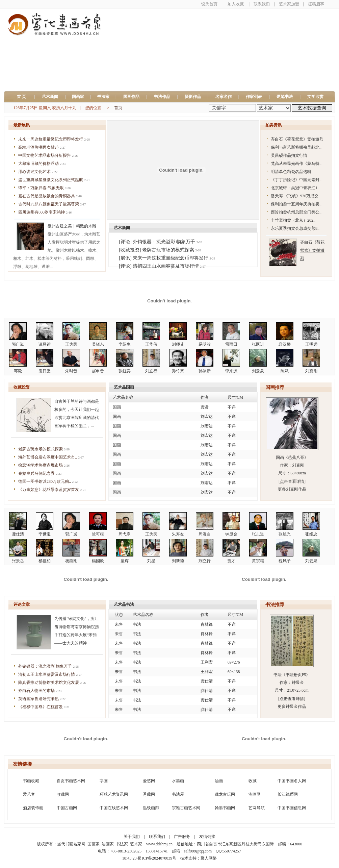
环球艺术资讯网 (114, 794)
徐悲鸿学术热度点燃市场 (41, 465)
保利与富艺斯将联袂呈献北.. (296, 147)
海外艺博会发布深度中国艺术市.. (48, 457)
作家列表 (254, 97)
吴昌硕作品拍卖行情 (289, 155)
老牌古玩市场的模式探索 (41, 449)
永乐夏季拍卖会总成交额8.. (295, 228)
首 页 (23, 97)
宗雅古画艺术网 (186, 808)
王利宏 (207, 662)
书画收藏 (31, 781)
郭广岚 (18, 344)
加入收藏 (236, 4)
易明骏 (205, 344)
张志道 (258, 534)
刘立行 (151, 371)
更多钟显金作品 (292, 706)
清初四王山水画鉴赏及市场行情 (47, 674)
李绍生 (125, 344)
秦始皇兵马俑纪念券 (36, 473)
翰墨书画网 (225, 808)
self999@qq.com (198, 851)
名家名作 (224, 97)
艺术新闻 (50, 97)
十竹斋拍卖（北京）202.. (293, 220)
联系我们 (262, 4)
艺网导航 (257, 808)
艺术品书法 (124, 604)
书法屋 (178, 794)
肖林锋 (207, 624)
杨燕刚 (71, 561)
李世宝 (45, 534)
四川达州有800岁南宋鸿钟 (42, 212)
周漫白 (205, 534)
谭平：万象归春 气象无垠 (41, 188)
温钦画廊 (151, 808)
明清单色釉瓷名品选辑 (291, 172)
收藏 (253, 781)
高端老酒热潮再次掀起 (38, 147)
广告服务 (182, 837)
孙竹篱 (178, 371)
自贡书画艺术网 (71, 781)
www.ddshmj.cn (159, 844)
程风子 (285, 561)
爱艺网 (149, 781)
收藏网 (63, 794)
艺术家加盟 (289, 4)
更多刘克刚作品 (292, 489)
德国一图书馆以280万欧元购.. (45, 481)
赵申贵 (98, 371)
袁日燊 (45, 371)
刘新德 (178, 561)
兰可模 (98, 534)
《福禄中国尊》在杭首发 (41, 707)
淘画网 (255, 794)
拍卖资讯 (273, 125)
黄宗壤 (258, 561)
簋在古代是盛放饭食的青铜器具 (47, 196)
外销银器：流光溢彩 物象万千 (45, 666)
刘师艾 (178, 344)
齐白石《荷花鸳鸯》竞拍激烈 (297, 139)
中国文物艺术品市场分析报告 (45, 155)
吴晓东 (98, 344)
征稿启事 (316, 4)
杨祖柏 (45, 561)
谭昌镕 (45, 344)
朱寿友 (178, 534)
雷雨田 (231, 344)
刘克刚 (311, 371)
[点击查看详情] (292, 481)
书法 (137, 624)
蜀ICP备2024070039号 (157, 858)
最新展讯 (22, 125)
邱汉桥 (285, 344)
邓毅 (18, 371)
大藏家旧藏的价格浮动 (38, 164)
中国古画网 (67, 808)
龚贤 (205, 407)
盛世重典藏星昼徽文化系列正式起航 (51, 180)
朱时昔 (71, 371)
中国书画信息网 (292, 808)
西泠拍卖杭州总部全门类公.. (296, 212)
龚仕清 (18, 534)
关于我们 (132, 837)
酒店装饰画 (33, 808)
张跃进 (258, 344)
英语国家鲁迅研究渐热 (38, 699)
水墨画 (178, 781)
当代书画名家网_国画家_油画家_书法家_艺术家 (100, 844)
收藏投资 (22, 387)
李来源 (231, 371)
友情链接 (22, 764)
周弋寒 (125, 534)
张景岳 (18, 561)
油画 (219, 781)
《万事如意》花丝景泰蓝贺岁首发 (49, 490)
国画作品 (131, 97)
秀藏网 (149, 794)
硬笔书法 (285, 97)
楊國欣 (98, 561)
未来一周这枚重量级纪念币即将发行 (51, 139)
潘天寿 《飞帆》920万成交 (295, 196)
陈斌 (285, 371)
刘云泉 (258, 371)
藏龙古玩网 (225, 794)
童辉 (125, 561)
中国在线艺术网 (114, 808)
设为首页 (209, 4)
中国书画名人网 (292, 781)
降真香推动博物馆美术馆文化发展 (49, 683)
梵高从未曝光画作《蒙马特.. (296, 164)
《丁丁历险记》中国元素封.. (296, 180)
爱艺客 (29, 794)
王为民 (71, 344)
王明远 (311, 344)
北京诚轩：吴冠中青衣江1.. (295, 188)
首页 (118, 108)
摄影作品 (193, 97)
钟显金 (231, 534)
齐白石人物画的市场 (36, 691)
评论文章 (22, 604)
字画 (104, 781)
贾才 (231, 561)
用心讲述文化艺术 (34, 172)
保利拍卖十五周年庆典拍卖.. (296, 204)
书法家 (103, 97)
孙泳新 (205, 371)
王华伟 (151, 344)
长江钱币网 (288, 794)
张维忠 (311, 534)
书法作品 (162, 97)
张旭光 (285, 534)
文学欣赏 (315, 97)
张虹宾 (125, 371)
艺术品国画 (124, 387)
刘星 (151, 561)
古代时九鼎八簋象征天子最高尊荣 (49, 204)
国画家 (78, 97)
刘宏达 (207, 417)
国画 (117, 407)
